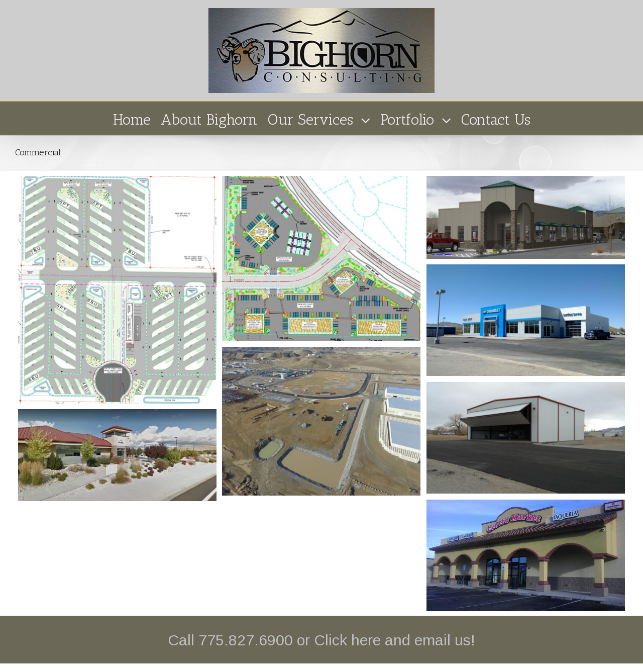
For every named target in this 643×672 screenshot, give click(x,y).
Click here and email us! (395, 640)
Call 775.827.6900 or (241, 640)
